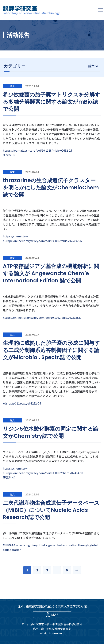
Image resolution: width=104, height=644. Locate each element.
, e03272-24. (22, 403)
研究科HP (9, 155)
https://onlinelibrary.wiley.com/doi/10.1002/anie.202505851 (42, 317)
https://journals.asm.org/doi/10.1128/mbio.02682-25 (37, 150)
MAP (52, 615)
